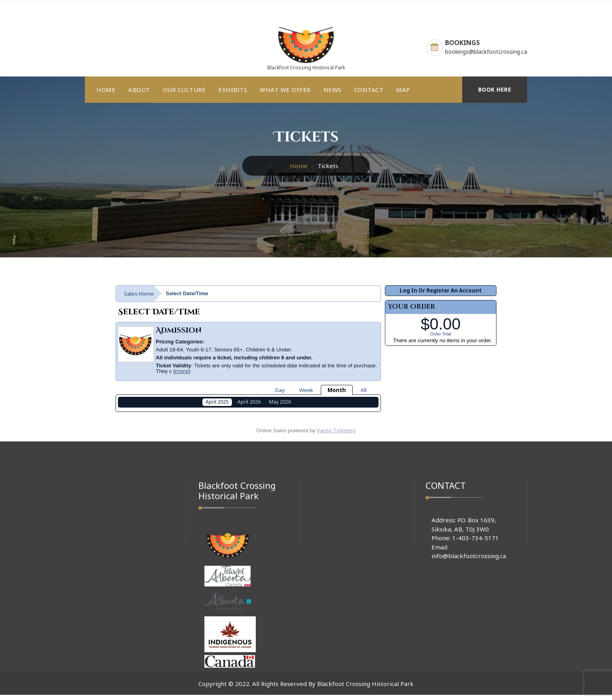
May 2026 (280, 402)
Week (306, 390)
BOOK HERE (495, 89)
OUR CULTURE (184, 90)
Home (299, 166)
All (364, 390)
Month (337, 390)
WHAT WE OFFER (285, 90)
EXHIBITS (233, 90)
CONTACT (369, 90)
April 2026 (249, 402)
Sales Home (139, 294)
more (182, 371)
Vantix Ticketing (336, 435)
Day (280, 390)
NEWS (332, 90)
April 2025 (217, 402)
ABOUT (139, 90)
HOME (106, 90)
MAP (403, 90)
